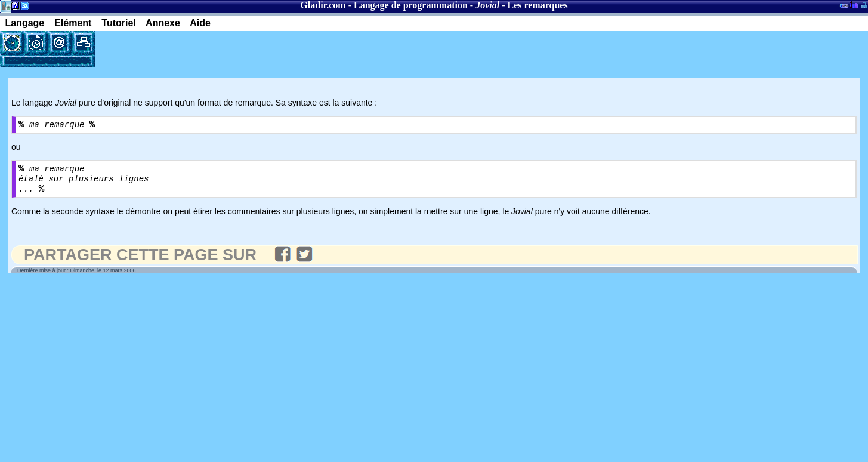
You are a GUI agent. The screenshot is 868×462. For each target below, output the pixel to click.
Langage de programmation (411, 5)
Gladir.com (323, 5)
